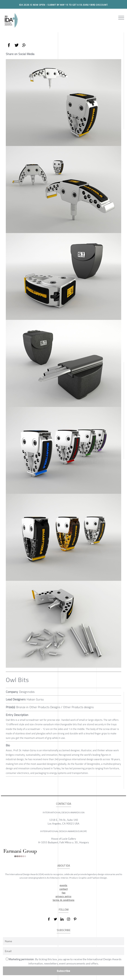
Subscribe (64, 971)
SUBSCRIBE (64, 930)
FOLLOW (64, 910)
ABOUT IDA (64, 866)
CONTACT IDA (64, 804)
